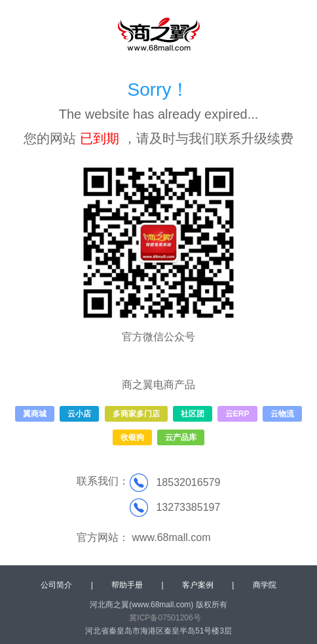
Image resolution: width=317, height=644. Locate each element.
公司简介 (56, 585)
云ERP (237, 414)
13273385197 (188, 507)
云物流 (282, 414)
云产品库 (181, 437)
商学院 (265, 585)
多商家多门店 (136, 414)
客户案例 (198, 585)
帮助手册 (127, 585)
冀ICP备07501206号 (165, 618)
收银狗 (132, 437)
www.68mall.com (171, 537)
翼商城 (35, 414)
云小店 (79, 414)
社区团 (193, 414)
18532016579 (188, 482)
